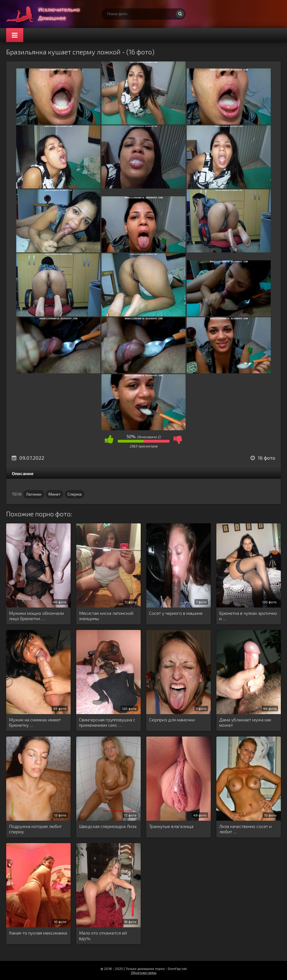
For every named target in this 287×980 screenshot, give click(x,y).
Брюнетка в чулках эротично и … (248, 616)
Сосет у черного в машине (176, 613)
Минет (55, 494)
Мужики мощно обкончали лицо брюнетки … (36, 616)
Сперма (75, 494)
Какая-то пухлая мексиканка (38, 933)
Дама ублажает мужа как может (245, 722)
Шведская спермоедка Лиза (108, 826)
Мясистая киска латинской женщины (106, 616)
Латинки (34, 494)
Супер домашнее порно (48, 14)
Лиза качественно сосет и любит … (245, 829)
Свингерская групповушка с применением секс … (107, 722)
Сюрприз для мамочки (172, 720)
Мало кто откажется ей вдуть (103, 935)
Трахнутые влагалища (171, 826)
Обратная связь (144, 972)
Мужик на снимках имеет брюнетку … (35, 722)
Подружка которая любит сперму (35, 829)
